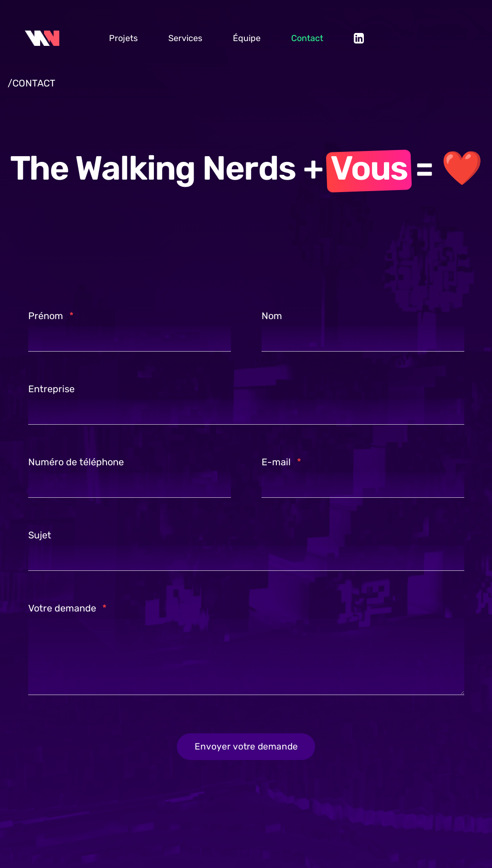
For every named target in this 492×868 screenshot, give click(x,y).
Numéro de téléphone (76, 461)
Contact (307, 38)
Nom (272, 315)
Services (185, 38)
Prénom (51, 315)
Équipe (247, 38)
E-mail (281, 461)
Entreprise (51, 388)
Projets (123, 38)
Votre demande (67, 607)
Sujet (40, 534)
